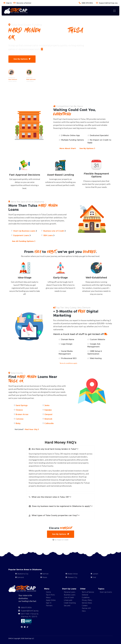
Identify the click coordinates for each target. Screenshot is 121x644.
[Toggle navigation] (114, 11)
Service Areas (87, 603)
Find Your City (27, 429)
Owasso (19, 410)
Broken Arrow (22, 414)
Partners (49, 606)
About (48, 597)
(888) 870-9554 (87, 3)
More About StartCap (70, 148)
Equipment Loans (21, 235)
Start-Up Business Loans (24, 231)
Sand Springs (22, 405)
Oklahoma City (23, 574)
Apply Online (51, 600)
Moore (45, 577)
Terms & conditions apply (68, 363)
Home (48, 592)
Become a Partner (24, 3)
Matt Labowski (31, 79)
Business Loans (70, 595)
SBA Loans (48, 235)
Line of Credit (69, 597)
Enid (94, 577)
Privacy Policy (87, 600)
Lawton (95, 574)
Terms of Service (88, 592)
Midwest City (72, 577)
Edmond (20, 577)
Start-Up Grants (106, 592)
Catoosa (20, 419)
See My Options (22, 59)
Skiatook (48, 419)
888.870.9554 (26, 608)
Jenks (47, 405)
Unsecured (68, 600)
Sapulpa (48, 410)
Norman (45, 574)
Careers (85, 606)
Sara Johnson (13, 79)
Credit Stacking (70, 603)
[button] (61, 449)
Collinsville (49, 423)
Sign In (9, 3)
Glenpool (48, 414)
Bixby (18, 423)
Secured (67, 606)
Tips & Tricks (50, 595)
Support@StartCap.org (108, 3)
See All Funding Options (24, 241)
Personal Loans (70, 592)
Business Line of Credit (54, 231)
